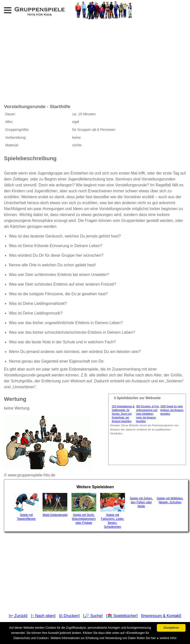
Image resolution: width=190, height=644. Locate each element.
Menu (13, 9)
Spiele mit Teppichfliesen (26, 507)
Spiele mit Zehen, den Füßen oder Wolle (141, 502)
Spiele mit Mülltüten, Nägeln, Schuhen (170, 500)
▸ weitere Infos (167, 638)
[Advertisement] (58, 61)
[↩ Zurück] (18, 616)
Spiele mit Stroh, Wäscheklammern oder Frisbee (84, 509)
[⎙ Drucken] (69, 616)
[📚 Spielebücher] (122, 616)
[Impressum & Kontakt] (161, 616)
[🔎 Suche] (93, 616)
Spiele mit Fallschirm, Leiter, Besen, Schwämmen (113, 511)
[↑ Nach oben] (43, 616)
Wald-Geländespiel (55, 505)
